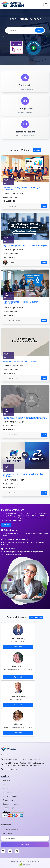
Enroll (44, 206)
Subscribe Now (25, 845)
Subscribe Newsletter (11, 829)
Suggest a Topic (9, 808)
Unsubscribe (8, 833)
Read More (6, 525)
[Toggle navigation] (46, 4)
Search (40, 30)
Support (6, 788)
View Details (18, 647)
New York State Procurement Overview (20, 361)
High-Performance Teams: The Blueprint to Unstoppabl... (22, 303)
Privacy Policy (8, 800)
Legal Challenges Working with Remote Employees (25, 245)
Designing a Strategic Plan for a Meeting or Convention (22, 188)
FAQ (5, 785)
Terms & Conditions (10, 796)
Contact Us (7, 792)
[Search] (20, 30)
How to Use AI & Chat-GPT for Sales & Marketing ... (25, 418)
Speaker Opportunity (11, 804)
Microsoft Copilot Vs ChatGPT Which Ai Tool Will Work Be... (24, 475)
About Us (7, 781)
